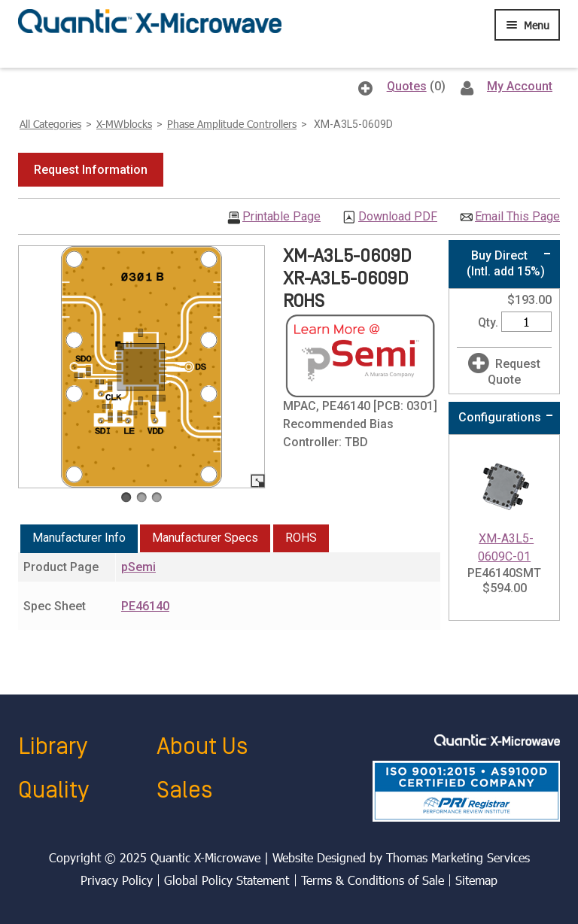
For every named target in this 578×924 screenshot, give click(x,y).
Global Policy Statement (227, 880)
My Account (520, 86)
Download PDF (398, 217)
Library (53, 747)
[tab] (79, 539)
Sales (184, 790)
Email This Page (517, 217)
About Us (202, 747)
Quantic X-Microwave (205, 857)
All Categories (50, 124)
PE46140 (145, 606)
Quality (53, 790)
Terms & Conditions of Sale (373, 880)
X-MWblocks (124, 124)
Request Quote (514, 372)
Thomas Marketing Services (458, 857)
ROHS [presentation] (301, 538)
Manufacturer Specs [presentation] (205, 538)
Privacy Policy (117, 880)
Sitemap (476, 880)
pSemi (138, 567)
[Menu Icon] (527, 25)
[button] (91, 170)
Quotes (407, 86)
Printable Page (281, 217)
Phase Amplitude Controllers (232, 124)
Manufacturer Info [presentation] (79, 538)
